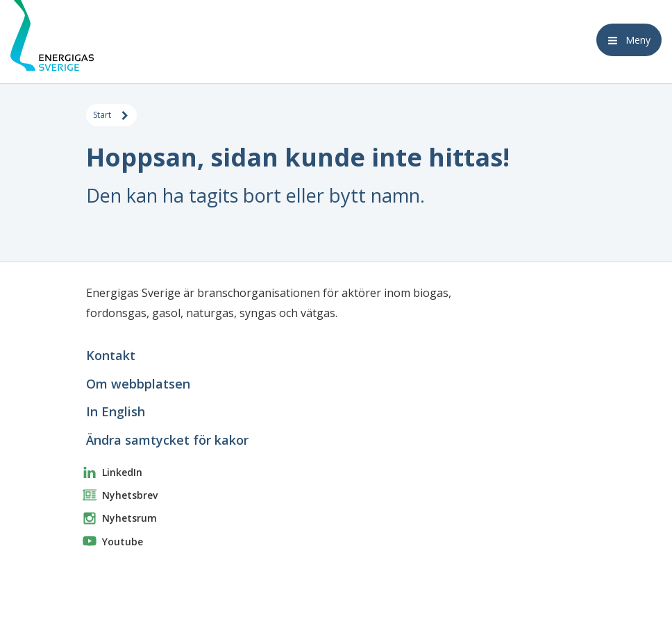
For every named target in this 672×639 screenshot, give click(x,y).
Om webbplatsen (138, 384)
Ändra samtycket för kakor (167, 440)
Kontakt (111, 355)
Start (111, 116)
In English (116, 411)
